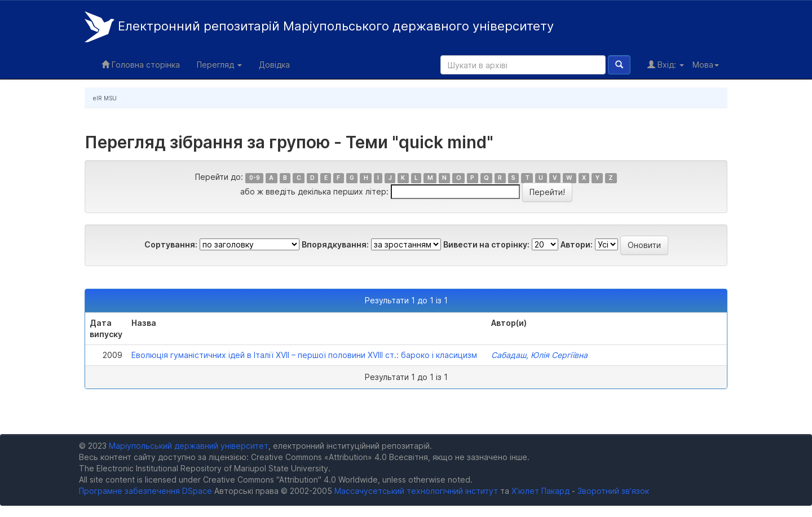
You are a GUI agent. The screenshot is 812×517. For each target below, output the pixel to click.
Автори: (577, 244)
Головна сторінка (141, 65)
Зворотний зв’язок (613, 491)
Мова (706, 65)
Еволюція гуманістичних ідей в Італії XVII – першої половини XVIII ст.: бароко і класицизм (304, 355)
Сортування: (171, 244)
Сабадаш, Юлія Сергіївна (539, 355)
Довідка (274, 65)
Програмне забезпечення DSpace (145, 491)
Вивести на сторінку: (486, 244)
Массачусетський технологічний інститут (416, 491)
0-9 (255, 178)
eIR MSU (105, 98)
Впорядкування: (335, 244)
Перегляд (219, 65)
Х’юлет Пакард (540, 491)
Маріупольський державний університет (189, 446)
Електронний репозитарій (319, 27)
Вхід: (666, 65)
